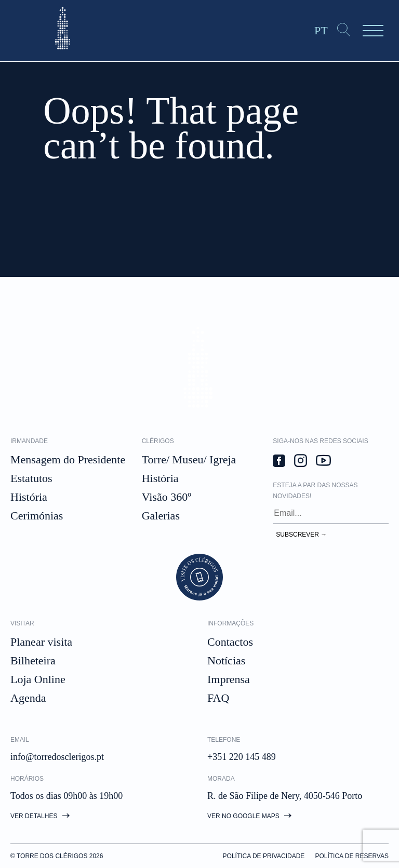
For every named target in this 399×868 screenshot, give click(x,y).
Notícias (226, 660)
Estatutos (31, 478)
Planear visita (41, 642)
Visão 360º (167, 497)
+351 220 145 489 (242, 757)
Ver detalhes (40, 816)
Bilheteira (33, 660)
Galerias (161, 516)
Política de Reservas (352, 856)
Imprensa (229, 679)
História (29, 497)
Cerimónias (37, 516)
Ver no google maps (249, 816)
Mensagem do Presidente (68, 459)
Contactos (230, 642)
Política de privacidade (264, 856)
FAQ (218, 698)
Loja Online (38, 679)
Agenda (28, 698)
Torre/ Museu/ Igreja (189, 459)
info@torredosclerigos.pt (57, 757)
